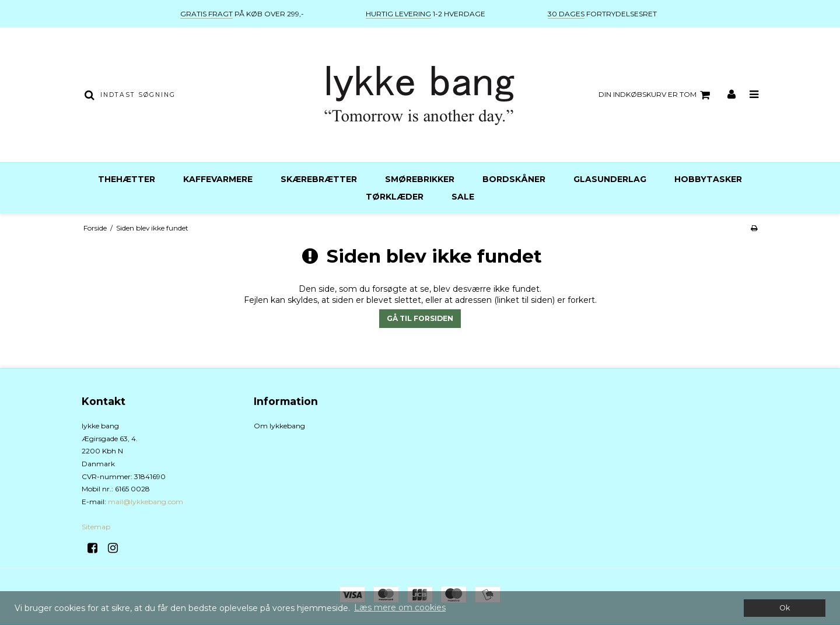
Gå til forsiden (420, 318)
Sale (463, 197)
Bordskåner (514, 179)
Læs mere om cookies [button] (400, 607)
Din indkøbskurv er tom (656, 95)
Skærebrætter (319, 179)
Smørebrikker (420, 179)
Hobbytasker (708, 179)
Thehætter (127, 179)
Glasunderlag (610, 179)
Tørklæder (395, 197)
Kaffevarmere (218, 179)
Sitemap (96, 527)
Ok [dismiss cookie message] (785, 608)
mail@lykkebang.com (146, 502)
